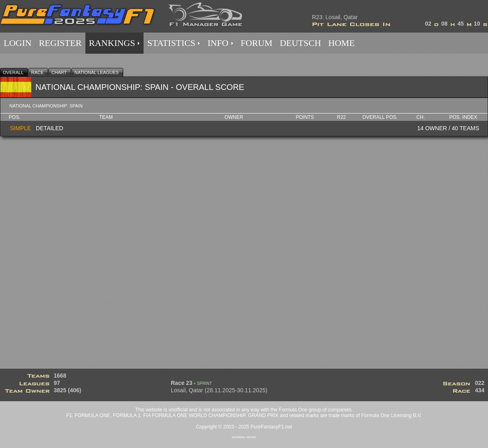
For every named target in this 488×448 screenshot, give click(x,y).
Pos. (15, 117)
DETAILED (49, 128)
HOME (341, 43)
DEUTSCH (300, 43)
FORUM (257, 43)
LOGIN (17, 43)
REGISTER (60, 43)
